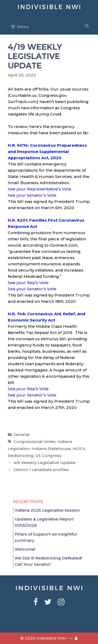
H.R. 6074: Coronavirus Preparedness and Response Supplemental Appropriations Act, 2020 (47, 152)
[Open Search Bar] (87, 26)
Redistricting (21, 456)
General (22, 434)
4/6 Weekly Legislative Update (45, 463)
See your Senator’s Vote (32, 195)
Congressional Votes (34, 442)
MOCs (79, 449)
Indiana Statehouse (51, 449)
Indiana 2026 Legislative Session (47, 510)
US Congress (48, 456)
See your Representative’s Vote (40, 189)
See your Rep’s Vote (28, 283)
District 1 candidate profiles (41, 470)
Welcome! (25, 549)
